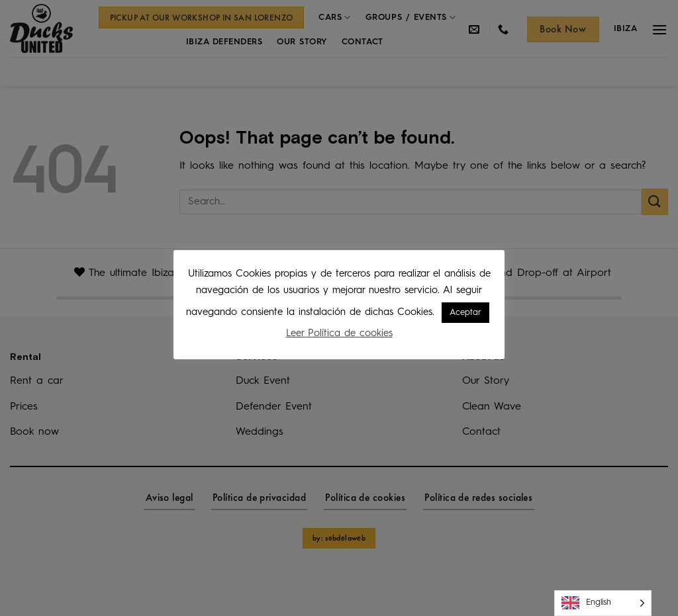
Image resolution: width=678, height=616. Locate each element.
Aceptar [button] (465, 313)
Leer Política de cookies (339, 334)
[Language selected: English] (603, 603)
